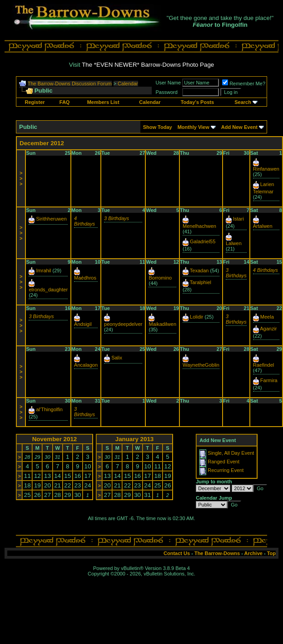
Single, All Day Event (231, 453)
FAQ (65, 102)
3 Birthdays (117, 218)
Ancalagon (86, 365)
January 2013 (134, 439)
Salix (117, 358)
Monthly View (194, 127)
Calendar (128, 84)
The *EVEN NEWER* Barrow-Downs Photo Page (148, 65)
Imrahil (44, 270)
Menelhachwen (199, 226)
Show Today (158, 127)
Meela (267, 317)
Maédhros (85, 278)
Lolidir (196, 317)
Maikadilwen (162, 324)
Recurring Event (226, 470)
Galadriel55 (203, 241)
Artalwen (263, 226)
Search (243, 102)
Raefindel (263, 365)
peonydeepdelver (123, 324)
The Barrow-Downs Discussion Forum (70, 84)
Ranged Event (223, 462)
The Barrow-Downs (217, 553)
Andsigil (83, 324)
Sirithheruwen (52, 219)
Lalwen (234, 243)
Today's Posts (197, 102)
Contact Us (177, 553)
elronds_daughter (48, 290)
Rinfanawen (266, 169)
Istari (238, 219)
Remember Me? (244, 84)
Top (271, 553)
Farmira (269, 380)
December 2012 (42, 143)
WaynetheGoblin (201, 365)
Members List (103, 102)
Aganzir (268, 329)
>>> (21, 178)
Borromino (160, 278)
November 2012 (55, 439)
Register (35, 102)
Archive (253, 553)
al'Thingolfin (50, 409)
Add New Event (239, 127)
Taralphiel (201, 282)
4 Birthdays (84, 221)
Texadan (199, 270)
